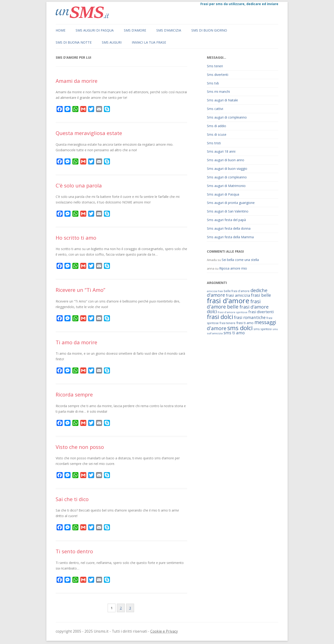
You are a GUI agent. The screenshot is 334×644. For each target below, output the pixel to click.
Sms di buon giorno (209, 30)
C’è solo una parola (79, 185)
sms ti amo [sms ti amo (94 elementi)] (234, 333)
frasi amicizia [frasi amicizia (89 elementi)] (238, 295)
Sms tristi (214, 143)
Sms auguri (112, 42)
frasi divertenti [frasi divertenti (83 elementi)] (261, 312)
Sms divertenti (218, 75)
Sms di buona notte (74, 42)
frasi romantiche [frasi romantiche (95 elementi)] (250, 317)
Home (61, 30)
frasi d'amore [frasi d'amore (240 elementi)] (228, 301)
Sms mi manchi (218, 92)
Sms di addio (217, 126)
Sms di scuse (217, 134)
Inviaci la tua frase (149, 42)
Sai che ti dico (72, 499)
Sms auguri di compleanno (227, 117)
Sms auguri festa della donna (229, 228)
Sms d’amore (135, 30)
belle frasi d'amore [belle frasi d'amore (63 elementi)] (237, 291)
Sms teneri (215, 66)
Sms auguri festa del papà (226, 220)
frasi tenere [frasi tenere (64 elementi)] (228, 323)
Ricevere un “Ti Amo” (80, 290)
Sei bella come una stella (240, 260)
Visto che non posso (80, 447)
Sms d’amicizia (169, 30)
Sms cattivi (215, 109)
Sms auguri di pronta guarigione (231, 203)
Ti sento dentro (74, 551)
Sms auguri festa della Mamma (230, 237)
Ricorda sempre (74, 394)
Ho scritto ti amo (76, 238)
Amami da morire (77, 81)
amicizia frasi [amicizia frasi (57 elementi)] (215, 291)
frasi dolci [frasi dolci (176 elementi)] (220, 317)
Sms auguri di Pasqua (95, 30)
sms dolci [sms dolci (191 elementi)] (240, 328)
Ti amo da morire (76, 342)
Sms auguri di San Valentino (228, 211)
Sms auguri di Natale (222, 100)
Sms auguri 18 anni (221, 151)
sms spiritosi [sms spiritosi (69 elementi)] (263, 329)
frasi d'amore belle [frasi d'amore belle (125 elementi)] (234, 304)
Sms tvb (213, 83)
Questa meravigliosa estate (89, 133)
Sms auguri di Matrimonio (226, 186)
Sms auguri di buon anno (226, 160)
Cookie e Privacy (164, 631)
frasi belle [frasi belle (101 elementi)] (261, 295)
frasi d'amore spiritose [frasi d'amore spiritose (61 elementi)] (233, 312)
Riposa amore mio (233, 268)
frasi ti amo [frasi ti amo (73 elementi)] (245, 323)
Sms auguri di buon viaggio (227, 169)
